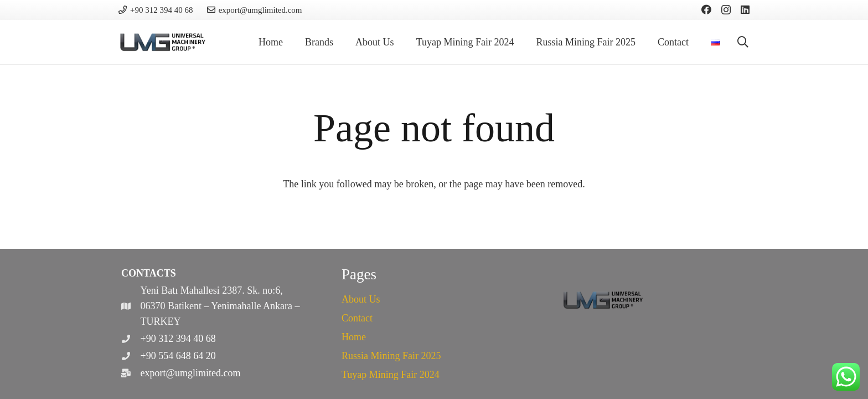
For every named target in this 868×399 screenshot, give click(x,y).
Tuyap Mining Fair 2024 (391, 375)
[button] (743, 42)
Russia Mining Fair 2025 (391, 356)
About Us (361, 299)
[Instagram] (726, 10)
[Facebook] (706, 9)
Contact (357, 318)
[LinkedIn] (745, 9)
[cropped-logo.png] (163, 42)
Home (354, 337)
